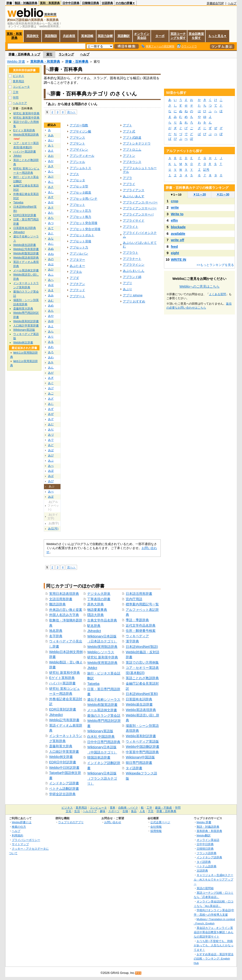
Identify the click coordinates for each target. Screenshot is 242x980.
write (175, 207)
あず (51, 409)
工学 (16, 92)
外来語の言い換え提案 (66, 610)
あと (51, 233)
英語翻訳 (124, 36)
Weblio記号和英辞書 (64, 720)
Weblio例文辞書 (61, 757)
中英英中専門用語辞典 (142, 752)
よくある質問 (217, 294)
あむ (51, 301)
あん (51, 368)
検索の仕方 (19, 827)
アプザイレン (79, 150)
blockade (178, 227)
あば (51, 450)
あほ (51, 285)
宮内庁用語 (134, 599)
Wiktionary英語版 (100, 731)
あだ (51, 424)
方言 (151, 811)
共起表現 (69, 36)
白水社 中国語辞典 (101, 736)
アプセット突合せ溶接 (85, 229)
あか (51, 161)
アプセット (77, 205)
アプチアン (77, 284)
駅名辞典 (94, 626)
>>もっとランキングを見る (215, 265)
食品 (134, 811)
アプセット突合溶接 (84, 223)
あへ (51, 280)
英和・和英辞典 (50, 3)
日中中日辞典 (71, 3)
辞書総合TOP (215, 3)
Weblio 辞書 (16, 62)
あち (51, 218)
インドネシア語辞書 (64, 783)
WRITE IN (179, 260)
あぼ (51, 471)
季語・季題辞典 (137, 620)
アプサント (77, 143)
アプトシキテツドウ (137, 143)
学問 (16, 98)
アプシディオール (82, 156)
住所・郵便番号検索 (141, 631)
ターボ (160, 36)
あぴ (51, 481)
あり (51, 337)
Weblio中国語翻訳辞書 (143, 747)
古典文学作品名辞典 (102, 620)
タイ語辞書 (134, 768)
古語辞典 (107, 3)
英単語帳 (87, 36)
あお (51, 156)
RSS (138, 973)
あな (51, 239)
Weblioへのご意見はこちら (199, 286)
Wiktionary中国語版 (140, 757)
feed (174, 247)
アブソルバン (79, 254)
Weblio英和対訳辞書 (141, 736)
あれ (51, 347)
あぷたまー (77, 266)
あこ (51, 182)
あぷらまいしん (134, 271)
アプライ (129, 184)
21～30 (223, 194)
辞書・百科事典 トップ (24, 54)
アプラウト (131, 253)
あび (51, 455)
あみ (51, 295)
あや (51, 316)
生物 (125, 811)
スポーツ (114, 811)
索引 (49, 54)
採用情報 (156, 831)
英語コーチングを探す (178, 36)
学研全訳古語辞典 (62, 794)
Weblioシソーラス (101, 652)
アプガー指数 (79, 125)
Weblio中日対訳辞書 (64, 768)
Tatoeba (93, 684)
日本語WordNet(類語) (142, 647)
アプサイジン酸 (80, 131)
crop (175, 201)
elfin (174, 220)
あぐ (51, 383)
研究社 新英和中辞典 (65, 673)
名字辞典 (56, 636)
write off (177, 240)
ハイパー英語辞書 (62, 683)
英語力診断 (105, 36)
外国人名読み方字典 (64, 615)
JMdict (92, 668)
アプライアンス (134, 190)
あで (51, 440)
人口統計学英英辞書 (64, 752)
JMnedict (56, 715)
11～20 (200, 194)
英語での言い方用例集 (142, 662)
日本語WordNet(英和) (142, 694)
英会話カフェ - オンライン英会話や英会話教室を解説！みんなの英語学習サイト (214, 932)
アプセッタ (77, 180)
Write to (177, 214)
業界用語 (18, 81)
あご (51, 393)
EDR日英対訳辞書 (63, 709)
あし (51, 192)
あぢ (51, 430)
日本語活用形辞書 (139, 594)
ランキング (66, 54)
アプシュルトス (80, 168)
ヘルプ (232, 3)
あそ (51, 207)
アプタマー (77, 260)
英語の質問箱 (205, 888)
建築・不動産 (164, 808)
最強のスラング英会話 (104, 715)
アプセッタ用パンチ (84, 199)
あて (51, 228)
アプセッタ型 (79, 186)
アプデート (77, 296)
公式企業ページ (160, 822)
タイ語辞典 (204, 862)
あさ (51, 187)
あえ (51, 151)
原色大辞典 (95, 604)
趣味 (103, 811)
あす (51, 197)
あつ (51, 223)
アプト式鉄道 (132, 138)
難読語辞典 (57, 604)
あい (51, 140)
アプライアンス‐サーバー (140, 202)
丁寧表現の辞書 (99, 599)
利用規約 (17, 835)
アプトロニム (132, 150)
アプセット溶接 (80, 241)
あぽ (51, 497)
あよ (51, 326)
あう (51, 145)
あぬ (51, 249)
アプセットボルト (82, 235)
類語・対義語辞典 (26, 3)
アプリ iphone (133, 295)
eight (175, 253)
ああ (51, 135)
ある (51, 342)
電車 (112, 808)
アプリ (127, 283)
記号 (206, 170)
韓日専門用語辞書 (139, 763)
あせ (51, 202)
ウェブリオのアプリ (71, 822)
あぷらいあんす (134, 196)
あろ (51, 352)
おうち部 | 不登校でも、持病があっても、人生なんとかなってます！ (214, 945)
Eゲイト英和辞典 (62, 678)
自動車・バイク (128, 808)
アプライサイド (134, 221)
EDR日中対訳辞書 (63, 762)
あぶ (51, 461)
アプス (74, 174)
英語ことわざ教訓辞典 (142, 678)
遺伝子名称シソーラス (104, 699)
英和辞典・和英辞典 (45, 62)
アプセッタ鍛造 (80, 192)
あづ (51, 435)
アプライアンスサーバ (138, 214)
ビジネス (18, 76)
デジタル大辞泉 (99, 594)
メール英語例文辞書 (102, 710)
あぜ (51, 414)
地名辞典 (56, 631)
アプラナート (132, 259)
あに (51, 244)
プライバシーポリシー (26, 840)
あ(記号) (53, 529)
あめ (51, 306)
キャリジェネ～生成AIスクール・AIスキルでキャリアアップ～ (214, 879)
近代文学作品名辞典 (141, 625)
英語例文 (33, 36)
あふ (51, 275)
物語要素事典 (97, 610)
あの (51, 259)
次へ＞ (71, 112)
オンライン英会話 (142, 36)
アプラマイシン (134, 265)
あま (51, 290)
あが (51, 373)
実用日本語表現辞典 (64, 594)
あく (51, 171)
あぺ (51, 492)
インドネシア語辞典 (209, 857)
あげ (51, 388)
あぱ (51, 476)
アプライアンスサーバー (140, 208)
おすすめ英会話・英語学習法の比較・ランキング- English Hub (214, 959)
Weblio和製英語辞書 (102, 705)
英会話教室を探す (196, 36)
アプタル (76, 272)
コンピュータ (21, 87)
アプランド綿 (132, 277)
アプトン (129, 156)
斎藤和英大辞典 (61, 746)
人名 (142, 811)
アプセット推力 (80, 217)
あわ (51, 357)
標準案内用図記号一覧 (142, 604)
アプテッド (77, 290)
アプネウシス (132, 162)
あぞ (51, 419)
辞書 (9, 3)
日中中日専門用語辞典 (104, 742)
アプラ (127, 178)
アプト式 (129, 131)
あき (51, 166)
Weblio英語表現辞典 (141, 710)
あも (51, 311)
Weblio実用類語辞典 (102, 647)
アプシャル (77, 162)
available (178, 234)
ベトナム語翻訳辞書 (64, 789)
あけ (51, 177)
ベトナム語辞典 (207, 866)
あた (51, 213)
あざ (51, 399)
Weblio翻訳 (204, 835)
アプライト (131, 227)
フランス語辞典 (207, 853)
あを (51, 362)
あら (51, 331)
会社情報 (156, 827)
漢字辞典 (132, 641)
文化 (69, 811)
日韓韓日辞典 (91, 3)
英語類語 (51, 36)
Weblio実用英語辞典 (102, 663)
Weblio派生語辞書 (139, 704)
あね (51, 254)
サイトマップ (20, 844)
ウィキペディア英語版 (142, 741)
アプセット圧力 (80, 211)
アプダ (74, 278)
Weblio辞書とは (22, 822)
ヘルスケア (20, 103)
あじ (51, 404)
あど (51, 445)
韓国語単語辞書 (99, 757)
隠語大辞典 (95, 615)
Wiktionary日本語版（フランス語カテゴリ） (102, 778)
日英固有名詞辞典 (139, 699)
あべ (51, 466)
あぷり (127, 289)
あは (51, 264)
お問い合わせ (113, 822)
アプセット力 (79, 247)
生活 (77, 811)
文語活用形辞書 (61, 599)
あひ (51, 269)
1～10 (176, 195)
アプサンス (77, 138)
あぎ (51, 378)
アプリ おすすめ (134, 301)
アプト (127, 125)
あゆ (51, 321)
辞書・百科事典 (77, 62)
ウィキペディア (137, 636)
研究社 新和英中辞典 (103, 657)
